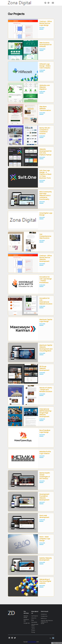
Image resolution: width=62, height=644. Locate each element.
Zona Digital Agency (32, 642)
